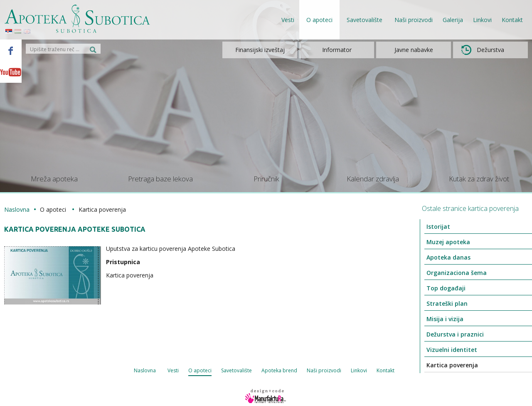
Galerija (453, 20)
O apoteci (200, 370)
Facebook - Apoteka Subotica (11, 50)
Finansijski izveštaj (260, 50)
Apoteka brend (279, 370)
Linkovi (482, 20)
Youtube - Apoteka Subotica (11, 72)
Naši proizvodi (414, 20)
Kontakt (512, 20)
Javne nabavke (414, 50)
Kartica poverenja (130, 275)
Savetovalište (236, 370)
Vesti (288, 20)
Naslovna (17, 209)
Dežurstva (483, 50)
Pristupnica (123, 262)
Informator (337, 50)
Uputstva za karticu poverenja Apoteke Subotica (171, 249)
